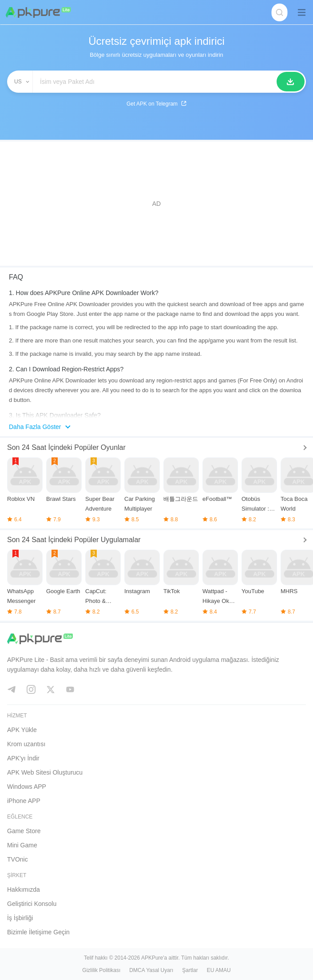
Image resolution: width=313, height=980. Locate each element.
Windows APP (27, 787)
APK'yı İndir (23, 758)
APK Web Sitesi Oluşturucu (45, 772)
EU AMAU (219, 970)
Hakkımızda (24, 889)
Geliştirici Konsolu (32, 904)
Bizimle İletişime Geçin (38, 932)
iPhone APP (24, 801)
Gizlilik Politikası (101, 970)
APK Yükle (22, 730)
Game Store (24, 831)
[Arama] (291, 82)
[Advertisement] (156, 204)
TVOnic (18, 859)
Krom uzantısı (26, 744)
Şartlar (190, 970)
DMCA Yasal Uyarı (151, 970)
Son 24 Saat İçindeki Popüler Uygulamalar (74, 540)
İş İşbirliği (20, 918)
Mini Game (22, 845)
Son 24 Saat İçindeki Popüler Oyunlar (66, 447)
